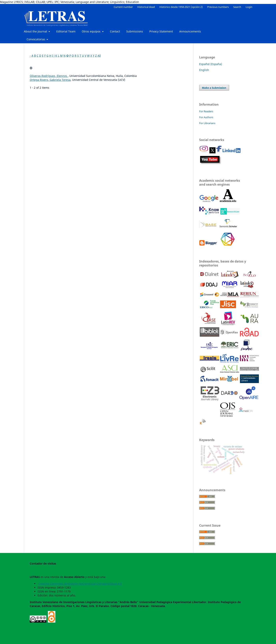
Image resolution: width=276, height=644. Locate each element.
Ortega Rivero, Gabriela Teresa (50, 80)
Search (237, 7)
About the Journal (36, 31)
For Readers (206, 111)
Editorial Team (66, 31)
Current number (123, 7)
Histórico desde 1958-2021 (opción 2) (181, 7)
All (99, 56)
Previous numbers (218, 7)
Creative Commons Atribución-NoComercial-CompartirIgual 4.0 (80, 584)
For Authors (206, 117)
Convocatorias (36, 39)
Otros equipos (92, 31)
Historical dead (146, 7)
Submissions (135, 31)
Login (249, 7)
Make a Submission (214, 88)
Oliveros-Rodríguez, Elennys (49, 76)
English (204, 70)
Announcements (190, 31)
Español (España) (211, 64)
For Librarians (207, 123)
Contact (115, 31)
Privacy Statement (161, 31)
